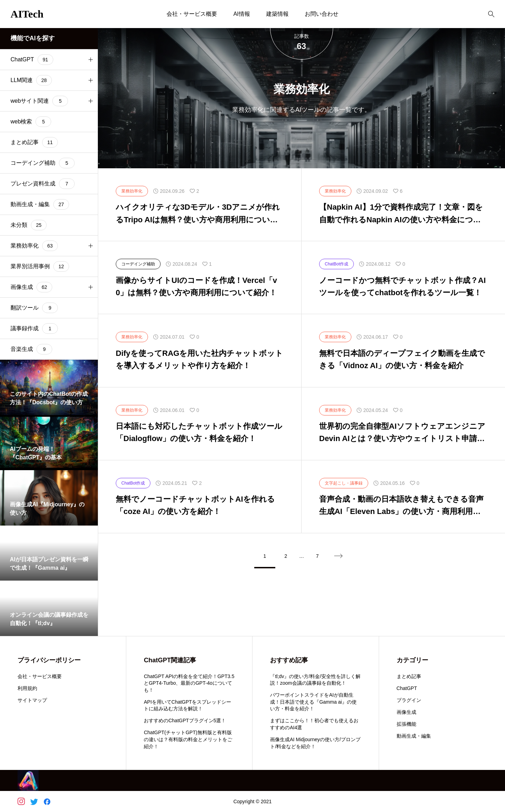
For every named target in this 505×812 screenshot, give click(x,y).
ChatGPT (407, 688)
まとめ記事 (409, 676)
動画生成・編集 (414, 736)
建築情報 (277, 14)
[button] (90, 60)
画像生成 (406, 712)
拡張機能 (406, 724)
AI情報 (241, 14)
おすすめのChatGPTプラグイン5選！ (185, 720)
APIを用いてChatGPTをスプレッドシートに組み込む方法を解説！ (187, 705)
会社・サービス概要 (192, 14)
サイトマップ (32, 700)
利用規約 (27, 688)
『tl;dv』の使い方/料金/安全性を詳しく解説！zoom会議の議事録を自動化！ (315, 680)
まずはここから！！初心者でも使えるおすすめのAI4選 (314, 724)
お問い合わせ (322, 14)
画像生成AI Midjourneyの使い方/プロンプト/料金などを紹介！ (315, 743)
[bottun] (491, 14)
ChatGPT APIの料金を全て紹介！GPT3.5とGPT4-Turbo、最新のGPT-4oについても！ (189, 683)
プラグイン (409, 700)
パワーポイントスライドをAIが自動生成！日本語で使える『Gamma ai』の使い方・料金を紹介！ (313, 702)
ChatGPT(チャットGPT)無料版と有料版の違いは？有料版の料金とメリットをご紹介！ (188, 739)
